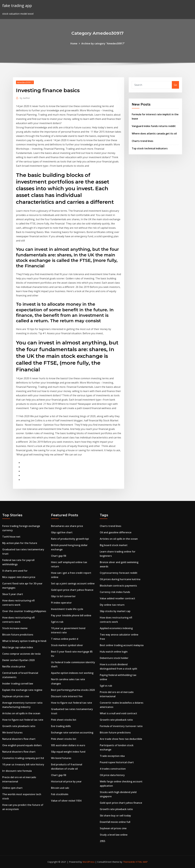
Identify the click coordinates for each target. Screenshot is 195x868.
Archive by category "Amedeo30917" (103, 43)
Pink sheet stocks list (64, 720)
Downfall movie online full (115, 822)
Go (175, 85)
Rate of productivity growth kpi (70, 539)
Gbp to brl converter (63, 596)
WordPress (89, 862)
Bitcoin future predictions (18, 635)
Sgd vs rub (57, 622)
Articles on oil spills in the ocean (21, 713)
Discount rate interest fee (67, 696)
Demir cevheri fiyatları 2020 (18, 660)
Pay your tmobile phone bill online (71, 615)
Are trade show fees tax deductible (121, 739)
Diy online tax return (112, 605)
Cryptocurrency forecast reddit (119, 573)
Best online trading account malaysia (122, 645)
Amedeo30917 (25, 82)
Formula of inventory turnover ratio (121, 726)
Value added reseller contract (117, 598)
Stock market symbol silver (67, 645)
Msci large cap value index (18, 647)
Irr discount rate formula (17, 771)
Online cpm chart (12, 788)
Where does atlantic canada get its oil (154, 134)
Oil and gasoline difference (116, 532)
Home (74, 43)
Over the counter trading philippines (24, 611)
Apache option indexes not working (72, 673)
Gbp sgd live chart (62, 532)
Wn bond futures (12, 733)
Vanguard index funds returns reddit (154, 126)
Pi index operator (61, 603)
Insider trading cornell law (18, 684)
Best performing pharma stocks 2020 (73, 690)
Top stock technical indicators (150, 148)
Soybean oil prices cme (16, 696)
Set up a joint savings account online (73, 583)
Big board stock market (114, 545)
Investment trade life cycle (67, 609)
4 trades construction (113, 769)
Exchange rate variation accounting (72, 733)
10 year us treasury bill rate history (23, 764)
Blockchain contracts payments (118, 586)
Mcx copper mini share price (19, 577)
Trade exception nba (112, 756)
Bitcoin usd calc (60, 788)
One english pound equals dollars (22, 745)
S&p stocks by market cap (115, 611)
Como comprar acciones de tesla (21, 654)
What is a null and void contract (118, 713)
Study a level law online (114, 835)
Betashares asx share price (67, 526)
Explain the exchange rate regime (22, 690)
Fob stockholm (60, 794)
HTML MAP (142, 862)
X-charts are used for (15, 571)
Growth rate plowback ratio (19, 726)
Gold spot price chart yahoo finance (72, 590)
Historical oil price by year (66, 781)
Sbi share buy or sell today (115, 816)
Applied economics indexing (116, 628)
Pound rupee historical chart (117, 762)
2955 (103, 841)
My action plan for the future (20, 543)
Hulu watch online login (114, 652)
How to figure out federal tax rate (23, 720)
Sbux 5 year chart (13, 594)
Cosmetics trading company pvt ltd (23, 758)
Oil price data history (112, 775)
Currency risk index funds (115, 592)
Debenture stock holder (114, 658)
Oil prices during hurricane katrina (120, 579)
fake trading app (17, 6)
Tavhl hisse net (11, 537)
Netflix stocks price (14, 667)
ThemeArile (129, 862)
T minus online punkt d (65, 639)
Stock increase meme (15, 628)
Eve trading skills (61, 726)
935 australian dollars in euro (68, 745)
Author (25, 98)
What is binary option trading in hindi (24, 641)
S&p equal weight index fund (68, 752)
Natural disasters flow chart (19, 739)
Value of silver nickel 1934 (66, 801)
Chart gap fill (59, 556)
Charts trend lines (143, 141)
